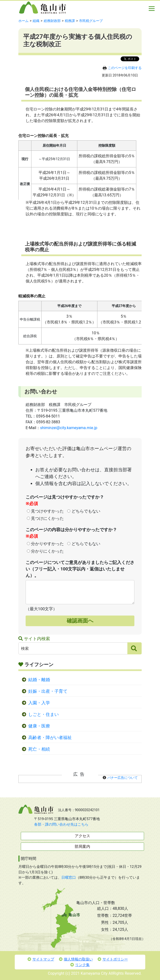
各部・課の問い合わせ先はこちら (61, 824)
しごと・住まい (44, 714)
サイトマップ (41, 959)
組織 (36, 21)
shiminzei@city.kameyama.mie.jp (69, 428)
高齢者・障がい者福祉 (50, 738)
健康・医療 (39, 726)
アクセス (82, 836)
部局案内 (82, 846)
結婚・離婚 (39, 680)
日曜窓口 (69, 877)
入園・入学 (39, 703)
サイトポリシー (113, 959)
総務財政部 (52, 21)
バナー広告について (123, 778)
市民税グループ (91, 21)
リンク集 (80, 965)
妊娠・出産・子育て (48, 691)
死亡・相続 (39, 749)
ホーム (23, 21)
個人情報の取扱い (76, 959)
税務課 (70, 21)
